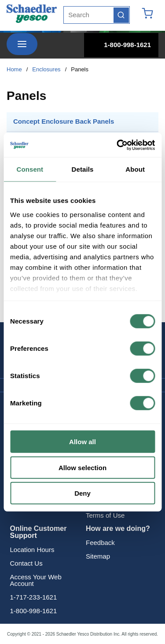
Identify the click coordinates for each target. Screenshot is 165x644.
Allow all (82, 442)
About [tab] (135, 169)
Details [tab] (83, 169)
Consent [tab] (30, 169)
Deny (82, 493)
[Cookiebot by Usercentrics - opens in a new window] (117, 145)
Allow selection (82, 467)
